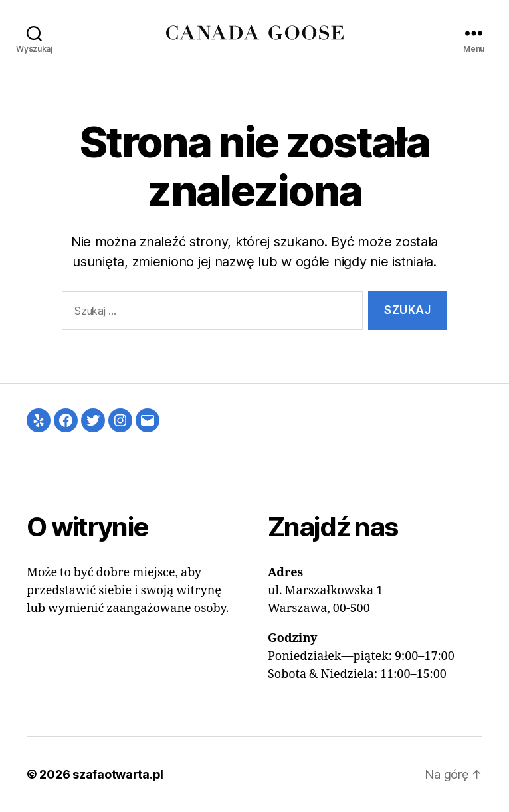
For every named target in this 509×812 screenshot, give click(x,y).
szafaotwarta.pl (118, 774)
